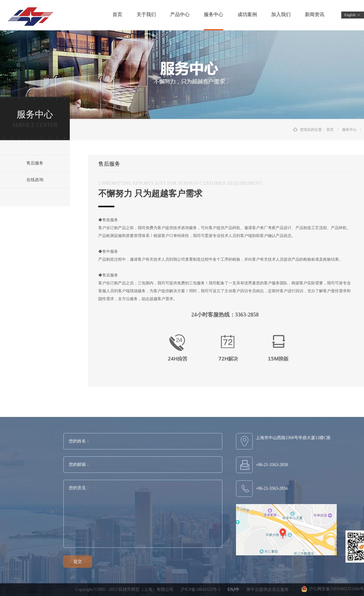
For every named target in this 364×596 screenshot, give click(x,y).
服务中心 (349, 130)
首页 (117, 14)
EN (230, 589)
